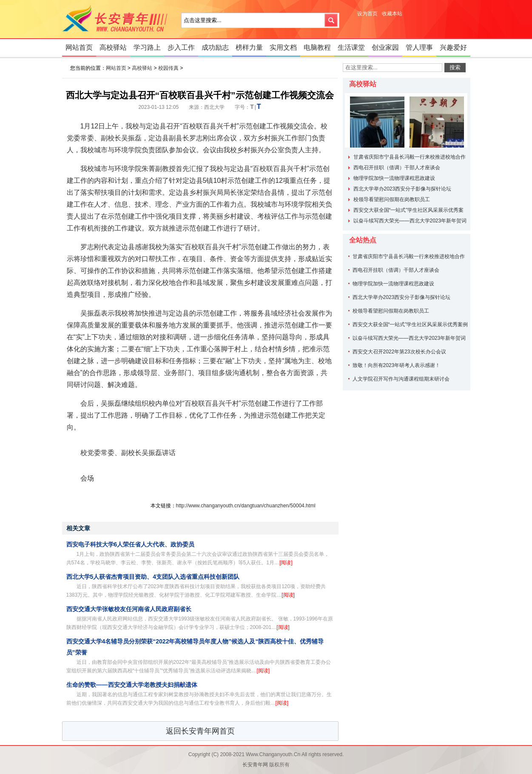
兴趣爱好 (453, 47)
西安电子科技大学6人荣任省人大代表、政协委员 (131, 544)
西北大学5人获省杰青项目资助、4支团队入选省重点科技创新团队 (153, 577)
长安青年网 (117, 19)
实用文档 (283, 47)
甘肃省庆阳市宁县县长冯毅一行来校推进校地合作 (410, 157)
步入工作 (181, 47)
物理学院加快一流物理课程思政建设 (394, 178)
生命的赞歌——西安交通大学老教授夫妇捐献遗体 (132, 685)
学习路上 (147, 47)
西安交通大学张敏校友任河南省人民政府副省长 (129, 609)
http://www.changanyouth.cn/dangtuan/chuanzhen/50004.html (246, 506)
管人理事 (419, 47)
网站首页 (79, 47)
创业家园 (385, 47)
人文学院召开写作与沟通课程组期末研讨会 (401, 379)
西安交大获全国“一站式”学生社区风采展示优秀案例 (410, 324)
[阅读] (286, 563)
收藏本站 (392, 14)
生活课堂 (351, 47)
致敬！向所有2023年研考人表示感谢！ (397, 365)
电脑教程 (317, 47)
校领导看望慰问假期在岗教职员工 (392, 199)
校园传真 (168, 68)
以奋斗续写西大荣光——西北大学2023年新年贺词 (410, 221)
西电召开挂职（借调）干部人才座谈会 (397, 168)
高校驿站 (113, 47)
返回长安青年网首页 (200, 731)
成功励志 (215, 47)
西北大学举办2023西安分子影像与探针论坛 (403, 189)
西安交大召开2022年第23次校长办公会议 (399, 352)
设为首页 (367, 14)
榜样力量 (249, 47)
